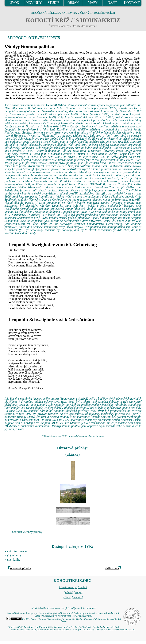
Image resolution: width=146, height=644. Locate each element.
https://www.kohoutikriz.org (122, 630)
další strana (112, 568)
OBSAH (73, 3)
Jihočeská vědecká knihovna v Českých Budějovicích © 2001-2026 (63, 608)
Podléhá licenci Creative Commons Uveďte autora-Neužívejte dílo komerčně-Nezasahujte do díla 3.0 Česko (63, 620)
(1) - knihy (14, 560)
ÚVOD (14, 3)
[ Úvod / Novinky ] (68, 587)
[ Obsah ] (68, 592)
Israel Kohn (51, 142)
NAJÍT (112, 3)
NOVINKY (34, 3)
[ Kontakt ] (77, 597)
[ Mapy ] (78, 592)
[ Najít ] (67, 597)
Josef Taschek (31, 142)
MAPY (93, 3)
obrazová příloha (21, 568)
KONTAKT (132, 3)
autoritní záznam (17, 551)
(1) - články (14, 555)
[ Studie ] (82, 587)
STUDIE (54, 3)
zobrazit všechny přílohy (27, 532)
